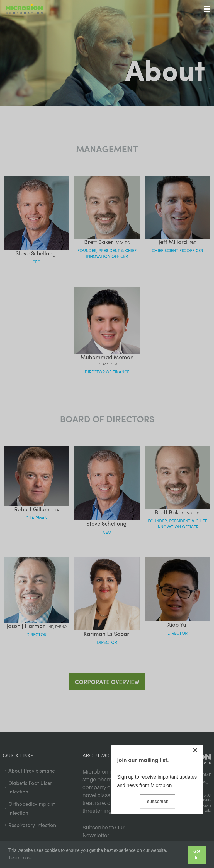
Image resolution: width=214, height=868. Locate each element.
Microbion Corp (24, 9)
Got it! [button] (197, 855)
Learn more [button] (20, 858)
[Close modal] (195, 750)
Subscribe (157, 802)
